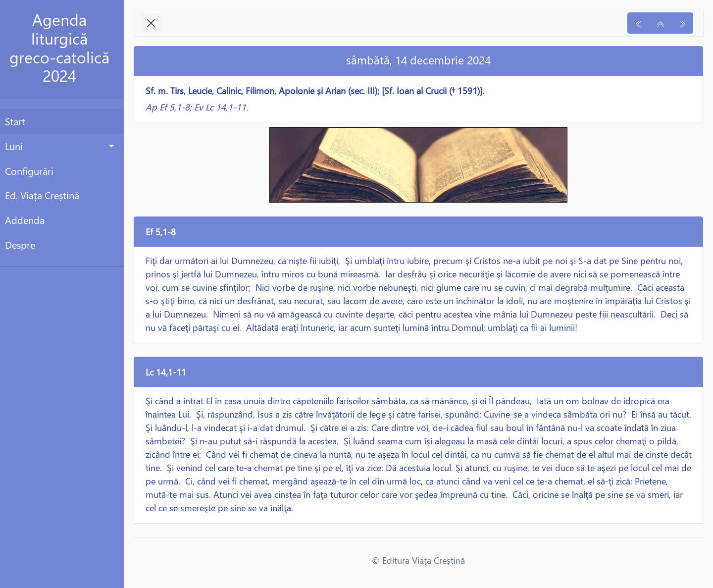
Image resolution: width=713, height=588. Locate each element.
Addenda (25, 219)
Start (15, 121)
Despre (20, 244)
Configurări (29, 170)
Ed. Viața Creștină (42, 195)
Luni (14, 146)
